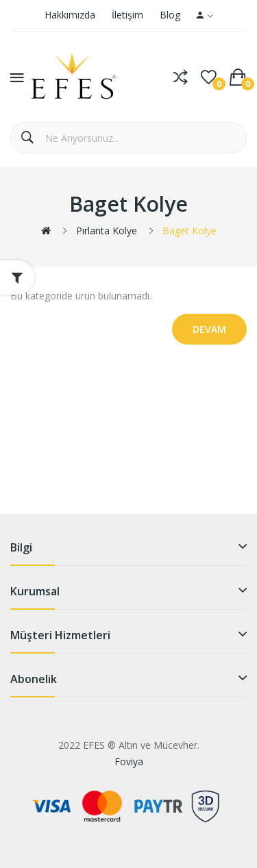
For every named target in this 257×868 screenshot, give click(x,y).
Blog (170, 15)
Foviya (129, 761)
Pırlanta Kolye (107, 231)
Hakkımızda (70, 15)
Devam (209, 329)
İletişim (127, 15)
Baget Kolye (189, 231)
